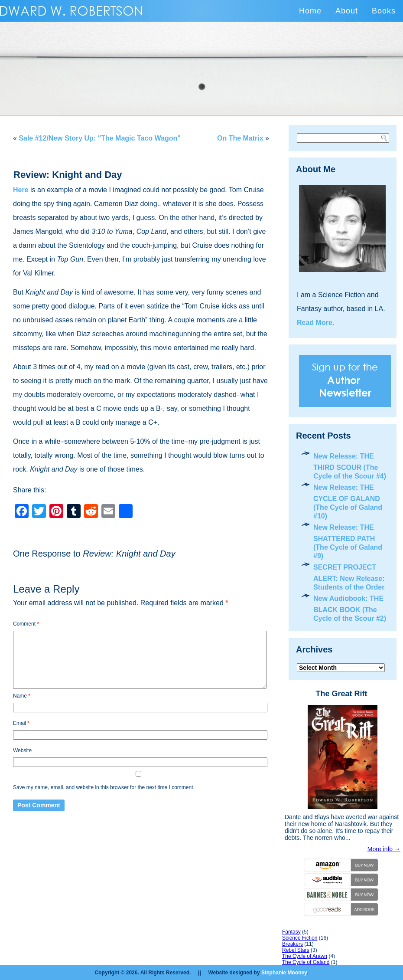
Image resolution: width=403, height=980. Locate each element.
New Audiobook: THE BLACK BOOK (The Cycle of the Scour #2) (350, 608)
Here (21, 190)
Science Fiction (300, 938)
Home (310, 11)
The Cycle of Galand (306, 962)
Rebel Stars (296, 950)
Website (22, 751)
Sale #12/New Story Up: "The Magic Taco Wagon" (99, 138)
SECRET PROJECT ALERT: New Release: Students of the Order (349, 577)
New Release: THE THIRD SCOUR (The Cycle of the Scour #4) (350, 466)
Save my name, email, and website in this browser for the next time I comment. (104, 787)
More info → (384, 849)
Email (21, 723)
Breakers (292, 944)
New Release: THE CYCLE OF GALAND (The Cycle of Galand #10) (348, 502)
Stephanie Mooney (284, 973)
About (347, 11)
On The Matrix (240, 138)
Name (22, 696)
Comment (26, 624)
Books (384, 11)
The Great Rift (341, 694)
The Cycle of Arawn (305, 956)
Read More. (315, 323)
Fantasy (291, 932)
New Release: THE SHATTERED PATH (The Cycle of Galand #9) (348, 542)
